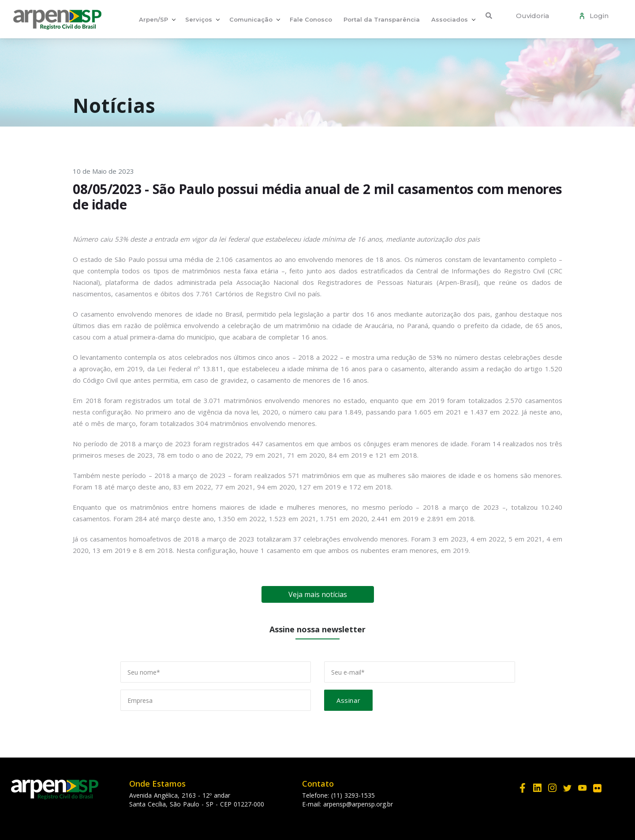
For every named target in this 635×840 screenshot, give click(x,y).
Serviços (199, 19)
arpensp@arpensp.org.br (358, 804)
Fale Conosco (311, 19)
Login (597, 16)
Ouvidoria (532, 16)
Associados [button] (450, 19)
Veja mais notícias (318, 594)
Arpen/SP (153, 19)
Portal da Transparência (382, 19)
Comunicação (251, 19)
